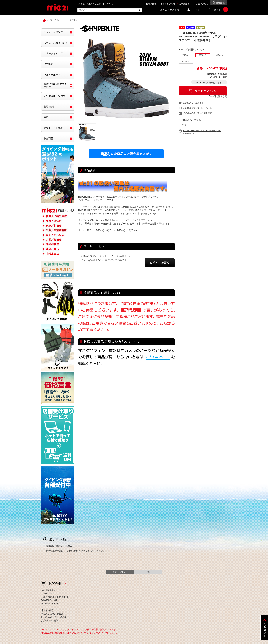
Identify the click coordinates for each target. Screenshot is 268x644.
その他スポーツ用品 (54, 96)
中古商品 (48, 138)
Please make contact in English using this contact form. (202, 132)
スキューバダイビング (56, 43)
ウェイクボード (52, 75)
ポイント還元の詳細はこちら (208, 82)
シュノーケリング (53, 32)
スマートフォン (120, 572)
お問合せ (55, 584)
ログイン (196, 10)
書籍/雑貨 (49, 107)
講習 (46, 117)
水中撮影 (48, 64)
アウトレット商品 (53, 128)
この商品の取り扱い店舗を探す (197, 113)
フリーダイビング (53, 53)
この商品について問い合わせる (197, 108)
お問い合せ (151, 4)
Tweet (184, 125)
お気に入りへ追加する (193, 103)
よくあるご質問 (168, 4)
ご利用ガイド (185, 4)
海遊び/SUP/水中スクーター (55, 85)
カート (221, 10)
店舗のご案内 (202, 4)
